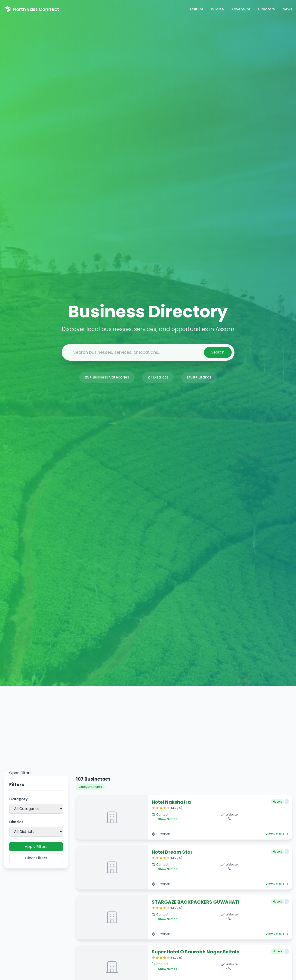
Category (18, 799)
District (16, 822)
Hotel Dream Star (172, 852)
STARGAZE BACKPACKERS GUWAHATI (196, 902)
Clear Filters (36, 858)
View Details (277, 834)
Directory (267, 9)
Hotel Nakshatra (171, 802)
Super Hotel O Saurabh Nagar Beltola (196, 952)
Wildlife (217, 9)
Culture (197, 9)
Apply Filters (36, 847)
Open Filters (18, 773)
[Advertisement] (148, 735)
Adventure (241, 9)
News (287, 9)
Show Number (168, 819)
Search (218, 352)
